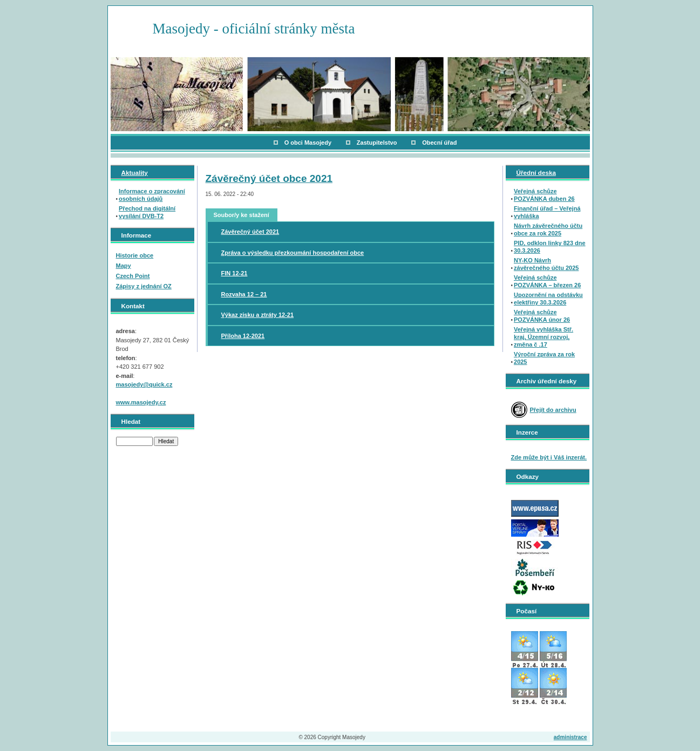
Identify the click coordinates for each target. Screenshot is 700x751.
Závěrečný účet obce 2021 (269, 178)
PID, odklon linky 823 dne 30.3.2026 (550, 247)
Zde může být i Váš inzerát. (549, 457)
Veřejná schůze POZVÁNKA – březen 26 (547, 281)
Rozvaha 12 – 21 (244, 294)
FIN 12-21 (235, 273)
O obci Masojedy (308, 143)
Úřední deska (536, 172)
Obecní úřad (439, 143)
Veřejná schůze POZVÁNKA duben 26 (544, 195)
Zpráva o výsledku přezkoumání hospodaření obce (293, 253)
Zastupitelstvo (377, 143)
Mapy (124, 266)
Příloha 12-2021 (243, 336)
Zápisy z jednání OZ (144, 286)
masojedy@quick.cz (144, 384)
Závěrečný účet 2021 (250, 232)
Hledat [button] (166, 441)
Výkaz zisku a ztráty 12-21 (258, 315)
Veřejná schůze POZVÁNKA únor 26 (542, 316)
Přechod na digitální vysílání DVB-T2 (147, 212)
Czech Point (133, 276)
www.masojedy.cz (141, 402)
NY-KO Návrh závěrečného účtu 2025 (546, 264)
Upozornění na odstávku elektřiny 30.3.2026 (548, 299)
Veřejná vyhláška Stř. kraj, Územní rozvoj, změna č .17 (543, 337)
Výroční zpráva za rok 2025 (544, 358)
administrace (570, 737)
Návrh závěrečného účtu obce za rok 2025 (548, 229)
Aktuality (135, 172)
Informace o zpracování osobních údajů (152, 195)
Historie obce (135, 255)
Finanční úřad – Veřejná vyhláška (547, 212)
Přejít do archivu (553, 410)
